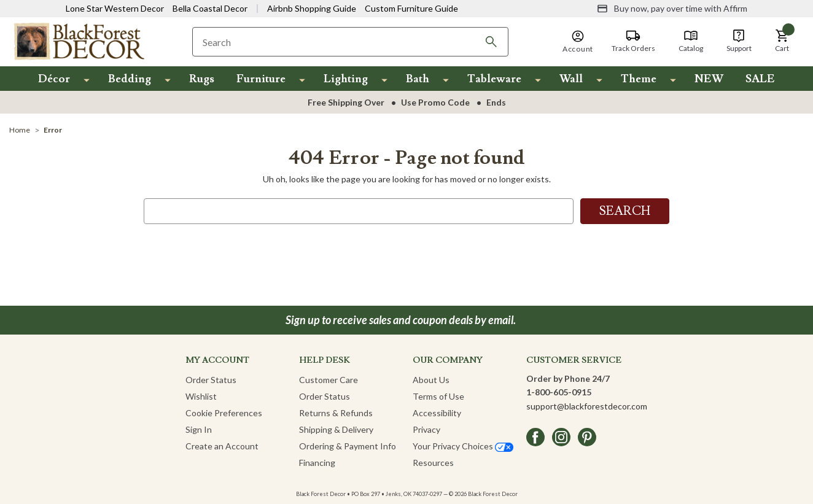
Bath (418, 79)
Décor (54, 79)
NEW (709, 79)
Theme (639, 79)
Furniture (261, 79)
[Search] (491, 42)
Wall (571, 79)
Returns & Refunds (336, 413)
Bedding (130, 79)
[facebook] (535, 437)
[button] (782, 41)
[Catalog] (691, 41)
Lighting (346, 79)
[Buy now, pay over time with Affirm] (672, 9)
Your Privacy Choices (463, 446)
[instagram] (561, 437)
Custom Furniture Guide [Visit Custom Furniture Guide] (411, 8)
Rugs (202, 79)
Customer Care (329, 380)
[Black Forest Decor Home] (79, 41)
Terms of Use (438, 396)
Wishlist (201, 396)
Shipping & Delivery (336, 429)
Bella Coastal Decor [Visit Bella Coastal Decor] (210, 8)
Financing (317, 463)
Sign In (199, 429)
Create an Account (222, 446)
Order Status (211, 380)
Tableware (494, 79)
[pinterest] (587, 437)
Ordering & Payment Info (348, 446)
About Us (431, 380)
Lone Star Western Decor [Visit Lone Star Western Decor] (115, 8)
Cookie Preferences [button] (224, 413)
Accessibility (437, 413)
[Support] (739, 41)
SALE (760, 79)
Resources (433, 463)
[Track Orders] (633, 41)
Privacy (426, 429)
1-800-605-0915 (559, 392)
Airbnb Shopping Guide (312, 8)
